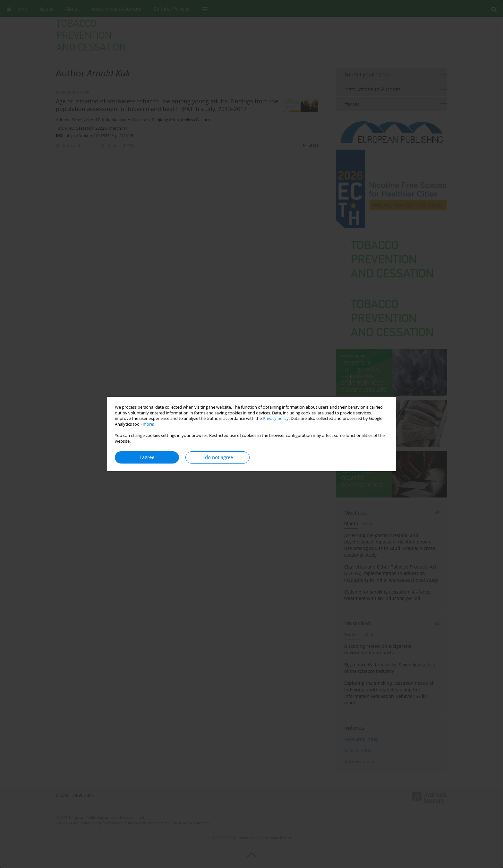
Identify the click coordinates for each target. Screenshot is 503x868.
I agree (147, 457)
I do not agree (218, 457)
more (148, 424)
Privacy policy (276, 418)
